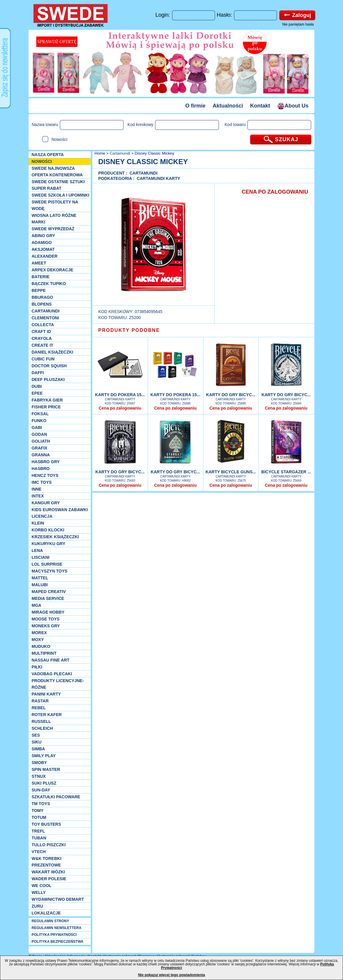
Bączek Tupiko (49, 284)
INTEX (38, 496)
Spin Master (46, 769)
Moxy (38, 640)
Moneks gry (46, 626)
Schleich (42, 728)
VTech (39, 852)
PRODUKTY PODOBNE (129, 330)
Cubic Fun (43, 359)
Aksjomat (43, 249)
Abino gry (43, 236)
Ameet (39, 263)
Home (99, 153)
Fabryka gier (47, 400)
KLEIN (38, 523)
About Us (293, 106)
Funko (39, 421)
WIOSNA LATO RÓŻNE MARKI (54, 219)
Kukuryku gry (48, 544)
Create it (42, 345)
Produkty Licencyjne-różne (58, 684)
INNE (36, 489)
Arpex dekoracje (52, 270)
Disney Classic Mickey (154, 153)
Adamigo (42, 242)
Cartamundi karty (158, 178)
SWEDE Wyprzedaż (53, 229)
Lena (37, 550)
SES (36, 735)
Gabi (37, 427)
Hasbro (41, 469)
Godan (39, 434)
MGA (36, 605)
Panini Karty (46, 694)
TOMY (38, 811)
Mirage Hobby (48, 612)
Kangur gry (46, 503)
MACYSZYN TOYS (49, 571)
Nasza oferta (48, 155)
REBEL (39, 708)
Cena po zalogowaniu (120, 408)
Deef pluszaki (48, 379)
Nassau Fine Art (50, 660)
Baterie (40, 277)
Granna (41, 455)
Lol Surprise (47, 564)
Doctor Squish (49, 366)
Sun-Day (41, 790)
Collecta (43, 325)
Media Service (48, 598)
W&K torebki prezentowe (46, 862)
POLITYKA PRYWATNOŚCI (54, 935)
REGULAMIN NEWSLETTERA (56, 928)
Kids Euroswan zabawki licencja (60, 513)
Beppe (39, 290)
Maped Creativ (49, 592)
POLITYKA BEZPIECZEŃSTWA (57, 942)
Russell (41, 721)
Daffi (38, 373)
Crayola (42, 338)
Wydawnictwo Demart (58, 899)
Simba (38, 749)
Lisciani (40, 557)
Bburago (42, 297)
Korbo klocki (48, 530)
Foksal (40, 414)
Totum (39, 817)
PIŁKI (37, 667)
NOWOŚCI (42, 161)
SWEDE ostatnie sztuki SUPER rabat (58, 185)
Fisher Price (46, 407)
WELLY (39, 892)
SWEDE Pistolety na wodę (55, 205)
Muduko (41, 646)
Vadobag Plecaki (52, 674)
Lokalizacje (46, 913)
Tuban (39, 838)
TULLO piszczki (49, 845)
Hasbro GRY (46, 462)
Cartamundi (46, 311)
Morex (39, 633)
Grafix (39, 448)
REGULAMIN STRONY (50, 921)
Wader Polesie (49, 879)
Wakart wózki (48, 872)
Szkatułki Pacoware (56, 797)
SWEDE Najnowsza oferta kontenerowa (57, 172)
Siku (36, 742)
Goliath (41, 441)
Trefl (38, 831)
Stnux (39, 776)
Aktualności (228, 106)
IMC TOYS (42, 482)
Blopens (42, 304)
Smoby (39, 763)
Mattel (40, 578)
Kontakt (260, 106)
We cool (42, 886)
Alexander (45, 256)
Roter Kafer (47, 715)
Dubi (37, 386)
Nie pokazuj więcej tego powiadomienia (172, 975)
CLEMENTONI (45, 318)
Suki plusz (44, 783)
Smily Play (44, 756)
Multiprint (44, 653)
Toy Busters (46, 824)
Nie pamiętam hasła (298, 24)
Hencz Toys (45, 475)
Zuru (37, 906)
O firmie (195, 106)
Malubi (40, 585)
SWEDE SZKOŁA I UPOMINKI (60, 195)
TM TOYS (41, 804)
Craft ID (41, 332)
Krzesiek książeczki (55, 537)
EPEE (37, 393)
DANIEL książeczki (52, 352)
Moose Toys (46, 619)
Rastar (40, 701)
